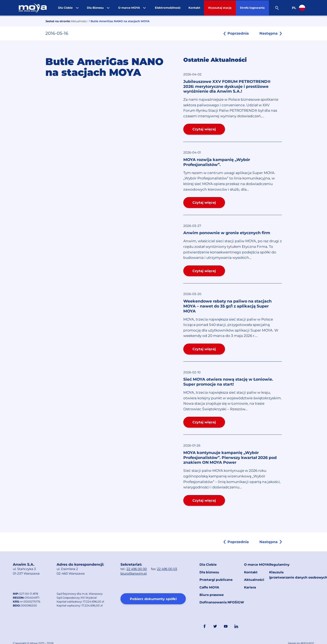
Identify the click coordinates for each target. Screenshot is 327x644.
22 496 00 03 (167, 568)
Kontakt (251, 569)
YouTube (225, 617)
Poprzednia (235, 33)
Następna (269, 33)
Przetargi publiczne (216, 575)
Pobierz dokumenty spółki (153, 598)
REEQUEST (307, 634)
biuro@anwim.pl (134, 573)
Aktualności (79, 21)
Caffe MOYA (209, 581)
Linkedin (236, 617)
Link (246, 617)
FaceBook (204, 617)
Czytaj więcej (204, 129)
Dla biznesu (209, 569)
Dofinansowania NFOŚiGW (222, 594)
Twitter (215, 617)
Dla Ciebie (208, 563)
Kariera (250, 581)
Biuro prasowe (211, 588)
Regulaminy (279, 563)
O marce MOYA (257, 563)
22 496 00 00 (137, 568)
